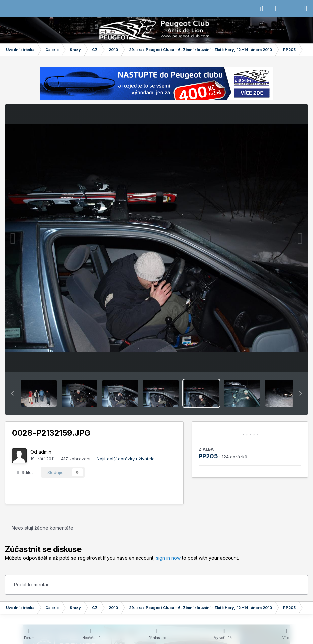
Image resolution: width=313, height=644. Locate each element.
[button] (12, 393)
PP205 (208, 456)
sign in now (168, 558)
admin (45, 452)
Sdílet (25, 472)
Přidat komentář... (31, 585)
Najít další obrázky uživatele (126, 459)
